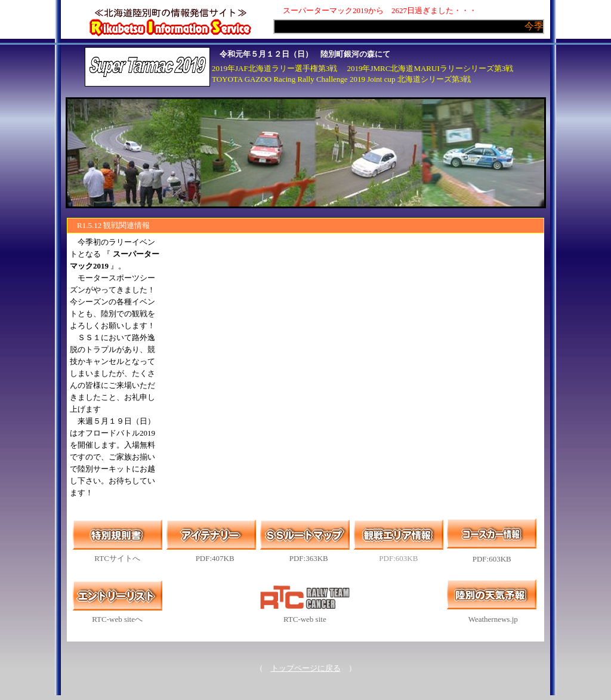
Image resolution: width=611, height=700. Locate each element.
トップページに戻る (306, 668)
